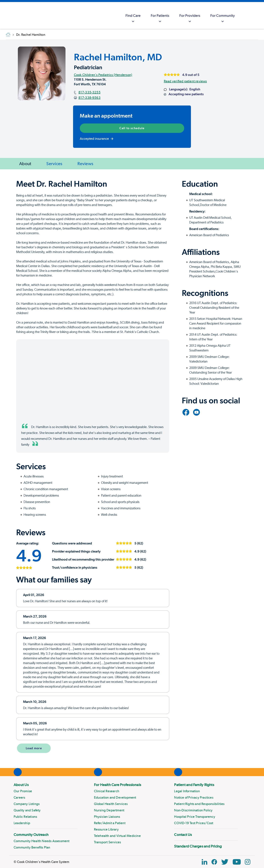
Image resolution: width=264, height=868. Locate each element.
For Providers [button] (190, 19)
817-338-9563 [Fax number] (89, 98)
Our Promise (23, 791)
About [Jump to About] (25, 164)
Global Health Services (111, 804)
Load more (34, 748)
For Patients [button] (160, 19)
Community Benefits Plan (32, 847)
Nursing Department (109, 810)
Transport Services (108, 842)
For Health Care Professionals (118, 785)
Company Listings (27, 804)
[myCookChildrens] (246, 15)
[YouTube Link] (237, 862)
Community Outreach (31, 835)
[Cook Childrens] (4, 15)
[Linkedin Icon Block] (204, 862)
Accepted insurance (97, 139)
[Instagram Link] (248, 862)
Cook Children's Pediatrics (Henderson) (103, 75)
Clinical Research (107, 791)
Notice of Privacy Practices (194, 797)
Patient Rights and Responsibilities (199, 804)
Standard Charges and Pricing (198, 846)
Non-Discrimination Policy (193, 810)
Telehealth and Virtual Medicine (117, 836)
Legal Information (187, 791)
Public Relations (25, 817)
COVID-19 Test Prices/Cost (194, 823)
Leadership (22, 823)
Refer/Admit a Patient (110, 823)
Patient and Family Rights (194, 785)
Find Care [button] (133, 19)
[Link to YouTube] (196, 412)
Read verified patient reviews (185, 81)
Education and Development (115, 797)
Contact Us (183, 835)
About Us (21, 785)
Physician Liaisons (107, 817)
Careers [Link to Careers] (19, 797)
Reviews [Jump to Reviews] (85, 164)
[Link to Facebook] (186, 412)
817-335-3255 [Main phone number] (89, 92)
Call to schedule (132, 128)
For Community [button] (223, 19)
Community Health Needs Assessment (42, 841)
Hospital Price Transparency (195, 817)
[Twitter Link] (225, 862)
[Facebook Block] (214, 862)
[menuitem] (133, 15)
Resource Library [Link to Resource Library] (106, 829)
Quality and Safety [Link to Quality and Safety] (27, 810)
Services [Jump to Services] (54, 164)
